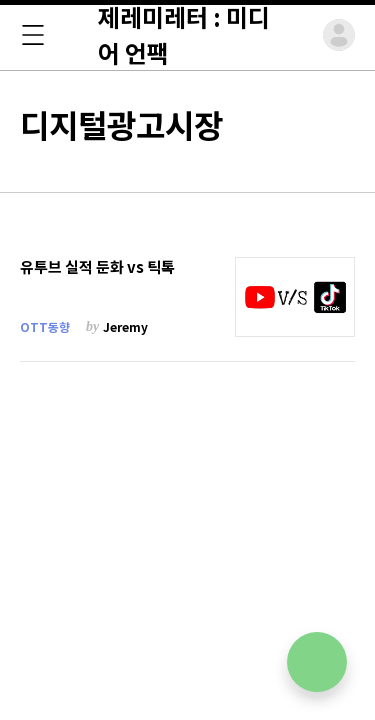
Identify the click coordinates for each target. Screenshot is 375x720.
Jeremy (125, 326)
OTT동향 (45, 326)
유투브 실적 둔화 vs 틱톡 (97, 267)
